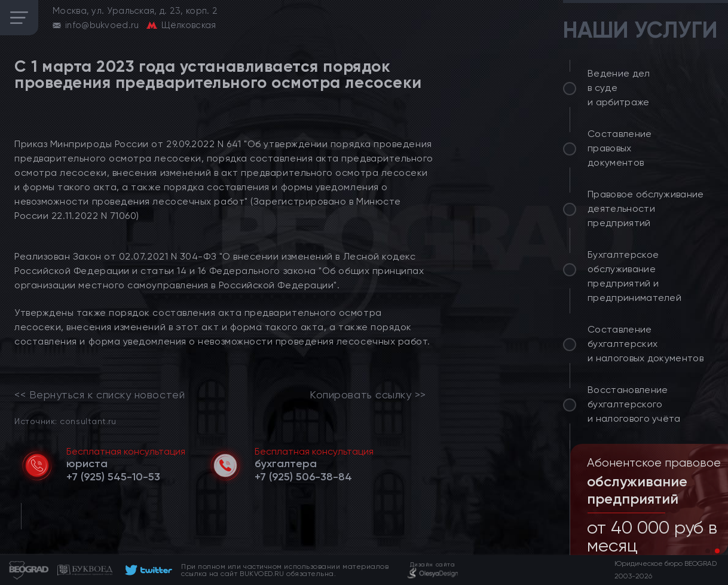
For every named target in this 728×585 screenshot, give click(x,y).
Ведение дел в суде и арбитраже (619, 88)
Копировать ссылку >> (368, 395)
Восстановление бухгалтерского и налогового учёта (634, 404)
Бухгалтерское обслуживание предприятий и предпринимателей (634, 276)
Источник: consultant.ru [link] (65, 421)
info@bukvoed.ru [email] (102, 25)
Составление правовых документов (620, 148)
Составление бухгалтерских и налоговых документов (646, 344)
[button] (708, 551)
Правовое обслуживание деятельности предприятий (646, 208)
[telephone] (113, 477)
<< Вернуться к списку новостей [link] (100, 395)
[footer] (147, 570)
